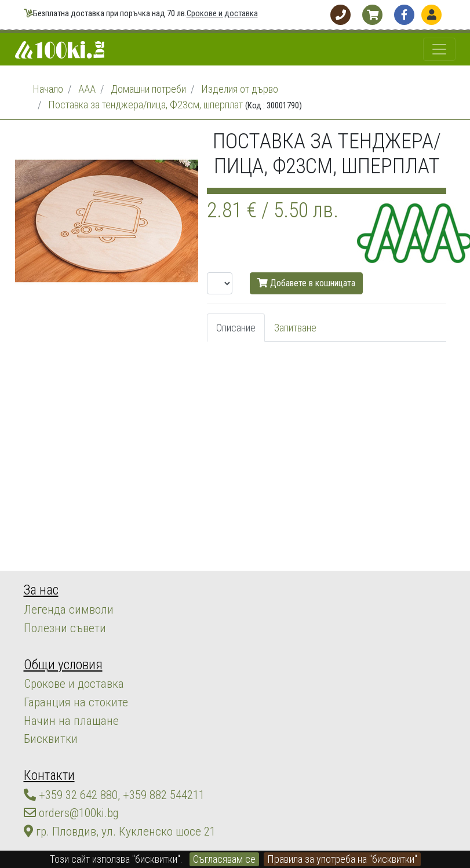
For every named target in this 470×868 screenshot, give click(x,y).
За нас (39, 588)
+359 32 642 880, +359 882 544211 (103, 768)
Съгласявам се (224, 859)
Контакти (45, 752)
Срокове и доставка (222, 14)
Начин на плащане (61, 703)
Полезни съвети (58, 621)
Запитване (295, 328)
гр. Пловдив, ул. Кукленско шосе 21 (104, 799)
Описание (236, 328)
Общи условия (57, 654)
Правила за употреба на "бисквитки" (342, 859)
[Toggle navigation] (439, 49)
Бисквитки (45, 718)
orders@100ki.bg (65, 784)
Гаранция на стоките (66, 687)
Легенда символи (61, 605)
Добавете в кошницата (306, 283)
